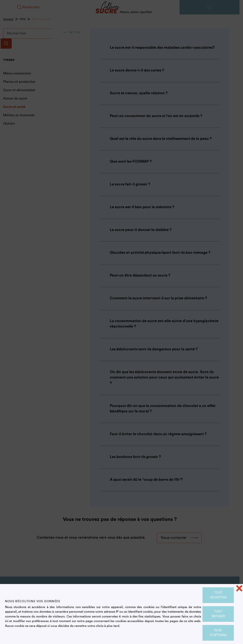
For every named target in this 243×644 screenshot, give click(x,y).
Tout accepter (218, 595)
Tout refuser (218, 614)
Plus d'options (218, 633)
